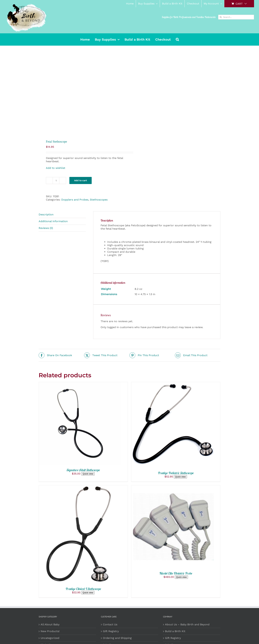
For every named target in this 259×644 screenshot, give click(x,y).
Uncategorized (50, 638)
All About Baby (50, 624)
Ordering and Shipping (117, 638)
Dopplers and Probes (75, 200)
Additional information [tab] (53, 221)
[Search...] (236, 17)
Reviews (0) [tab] (46, 228)
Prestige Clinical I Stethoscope (83, 589)
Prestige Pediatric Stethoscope (176, 473)
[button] (177, 39)
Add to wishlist (56, 168)
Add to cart (81, 180)
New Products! (50, 631)
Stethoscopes (99, 200)
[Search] (221, 17)
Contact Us (110, 624)
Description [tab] (46, 214)
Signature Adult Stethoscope (83, 470)
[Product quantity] (56, 181)
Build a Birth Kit (175, 631)
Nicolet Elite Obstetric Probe (176, 573)
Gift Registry (111, 631)
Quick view (88, 474)
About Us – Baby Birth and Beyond (187, 624)
